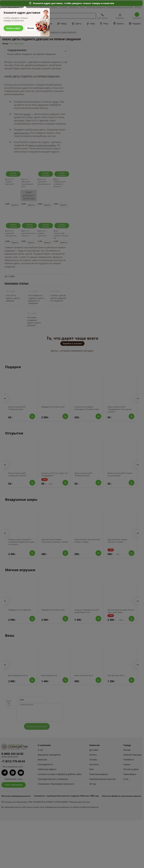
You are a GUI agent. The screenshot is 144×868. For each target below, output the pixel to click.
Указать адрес (14, 28)
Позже (32, 28)
